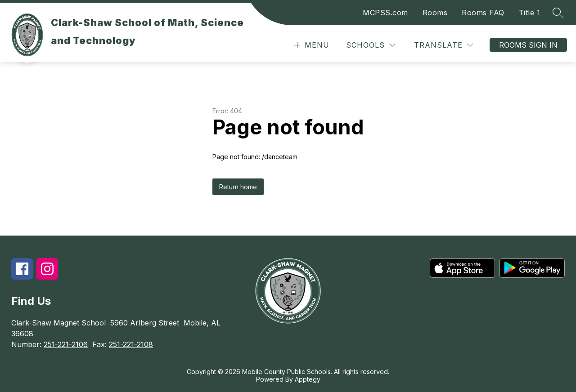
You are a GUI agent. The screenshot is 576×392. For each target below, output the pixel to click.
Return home (238, 187)
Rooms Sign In (528, 45)
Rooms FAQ (483, 13)
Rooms (435, 13)
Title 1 (530, 13)
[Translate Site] (443, 45)
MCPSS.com (385, 13)
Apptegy (308, 379)
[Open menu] (311, 45)
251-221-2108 (131, 344)
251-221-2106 (66, 344)
